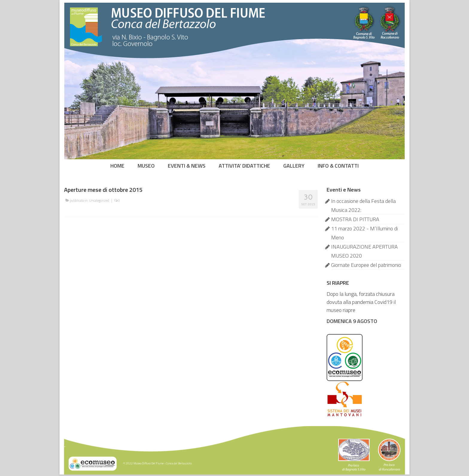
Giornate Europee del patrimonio (366, 265)
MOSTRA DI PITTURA (355, 219)
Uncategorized (99, 200)
